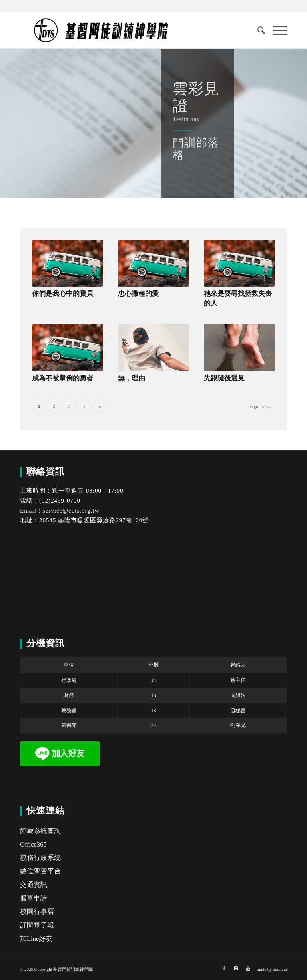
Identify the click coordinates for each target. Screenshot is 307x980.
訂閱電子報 (37, 925)
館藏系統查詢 (40, 831)
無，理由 (132, 378)
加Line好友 (36, 939)
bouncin (280, 969)
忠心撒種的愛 (138, 294)
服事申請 (34, 898)
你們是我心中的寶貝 (63, 294)
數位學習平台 (40, 871)
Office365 (33, 844)
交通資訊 (34, 885)
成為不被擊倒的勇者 (63, 378)
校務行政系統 (40, 858)
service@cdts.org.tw (71, 511)
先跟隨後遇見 (224, 378)
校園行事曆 (37, 912)
